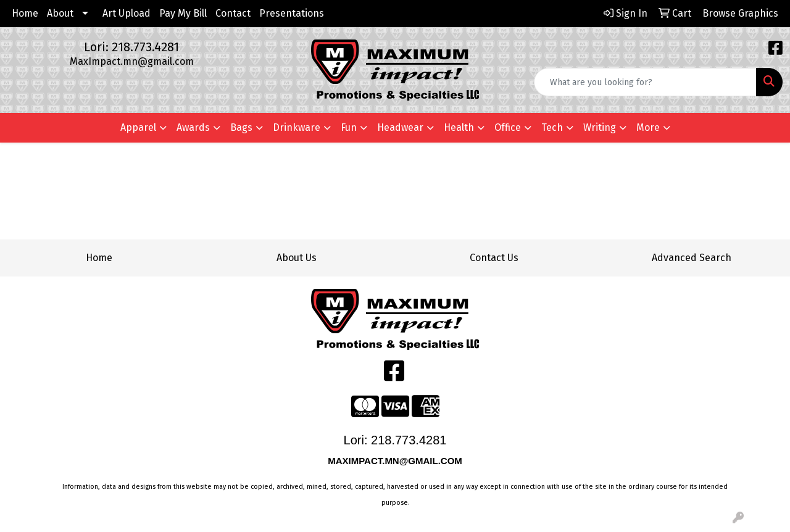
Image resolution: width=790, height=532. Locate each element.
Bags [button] (241, 127)
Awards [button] (193, 127)
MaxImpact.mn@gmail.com (132, 61)
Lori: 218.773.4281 (131, 47)
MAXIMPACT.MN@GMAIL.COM (396, 461)
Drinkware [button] (297, 127)
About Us (297, 258)
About (60, 13)
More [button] (648, 127)
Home (25, 13)
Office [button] (508, 127)
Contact (233, 13)
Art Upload (127, 13)
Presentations (292, 13)
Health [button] (459, 127)
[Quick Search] (645, 82)
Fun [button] (349, 127)
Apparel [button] (138, 127)
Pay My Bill (183, 13)
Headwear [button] (400, 127)
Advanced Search (692, 258)
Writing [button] (600, 127)
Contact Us (494, 258)
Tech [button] (552, 127)
